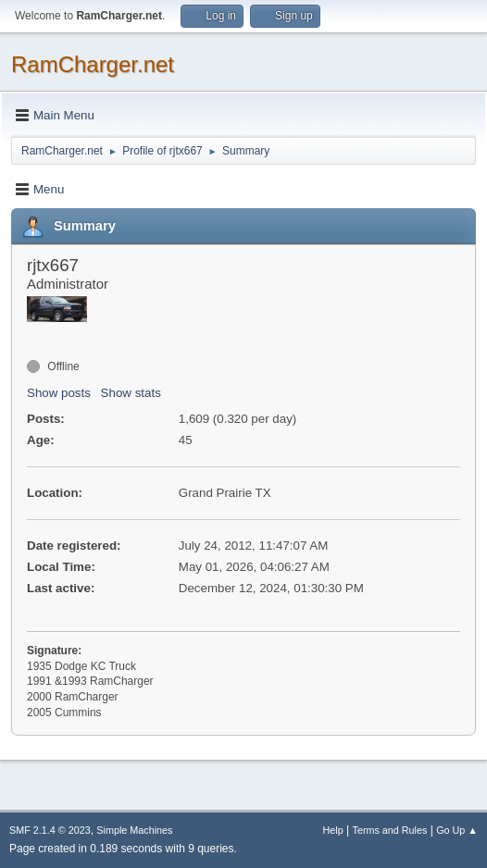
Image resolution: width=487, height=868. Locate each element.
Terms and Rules (390, 830)
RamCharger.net (93, 64)
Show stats (131, 393)
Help (333, 830)
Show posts (59, 393)
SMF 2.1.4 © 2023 (50, 830)
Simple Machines (134, 830)
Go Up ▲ (457, 830)
